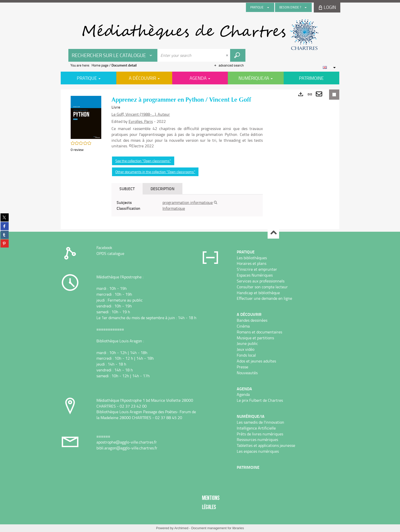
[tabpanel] (187, 205)
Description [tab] (162, 189)
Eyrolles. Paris (141, 121)
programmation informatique (188, 202)
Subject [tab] (127, 189)
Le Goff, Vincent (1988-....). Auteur (141, 114)
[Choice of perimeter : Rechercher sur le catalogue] (113, 55)
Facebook (104, 248)
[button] (86, 117)
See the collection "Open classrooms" (143, 161)
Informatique (174, 208)
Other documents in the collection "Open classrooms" (155, 172)
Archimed (181, 528)
